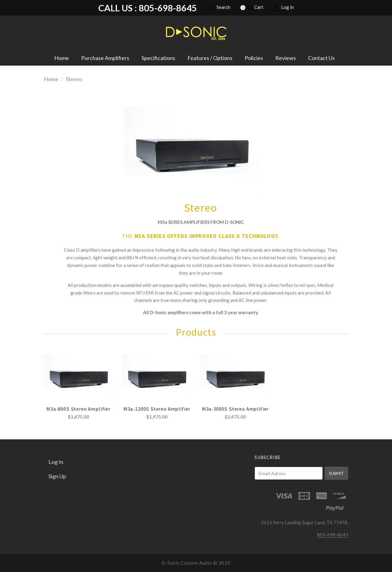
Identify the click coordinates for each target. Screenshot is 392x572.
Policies (254, 58)
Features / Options (210, 58)
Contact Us (321, 58)
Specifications (158, 58)
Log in (284, 7)
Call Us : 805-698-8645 (148, 8)
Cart (255, 7)
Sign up (57, 476)
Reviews (286, 58)
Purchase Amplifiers (105, 58)
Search (220, 7)
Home (62, 58)
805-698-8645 (333, 535)
